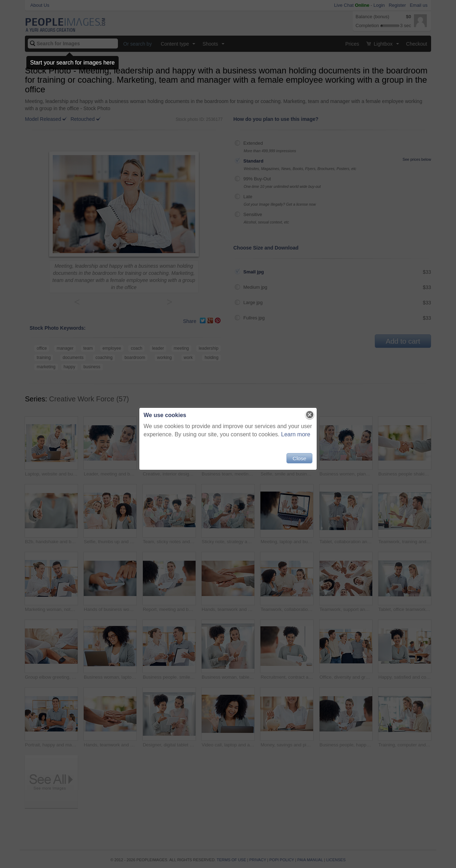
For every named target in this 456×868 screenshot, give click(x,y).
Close (299, 458)
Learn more (296, 434)
